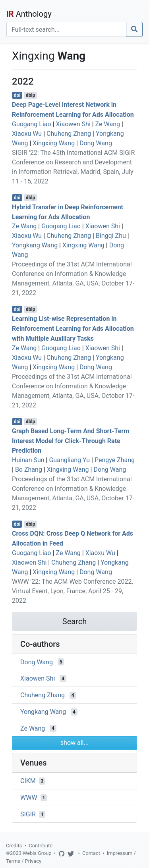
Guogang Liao (32, 124)
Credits (14, 846)
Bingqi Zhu (111, 236)
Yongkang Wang (35, 245)
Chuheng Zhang (69, 134)
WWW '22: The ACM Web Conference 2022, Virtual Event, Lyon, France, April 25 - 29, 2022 (73, 591)
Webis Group (37, 853)
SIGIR (28, 814)
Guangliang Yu (69, 460)
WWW (29, 798)
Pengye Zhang (115, 460)
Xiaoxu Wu (27, 134)
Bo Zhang (29, 470)
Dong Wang (96, 143)
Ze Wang (108, 124)
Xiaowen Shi (73, 124)
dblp (30, 95)
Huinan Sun (28, 460)
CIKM (28, 781)
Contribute (41, 846)
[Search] (66, 29)
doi (17, 95)
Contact (91, 853)
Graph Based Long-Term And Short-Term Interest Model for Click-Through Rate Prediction (71, 441)
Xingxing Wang (54, 143)
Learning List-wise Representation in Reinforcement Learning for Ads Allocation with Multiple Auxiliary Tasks (73, 329)
